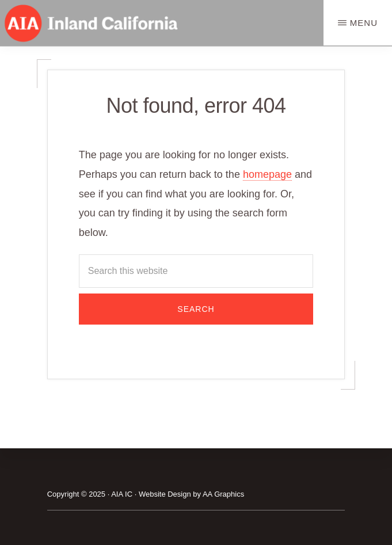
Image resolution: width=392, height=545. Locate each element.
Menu (364, 23)
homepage (267, 174)
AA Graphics (223, 494)
